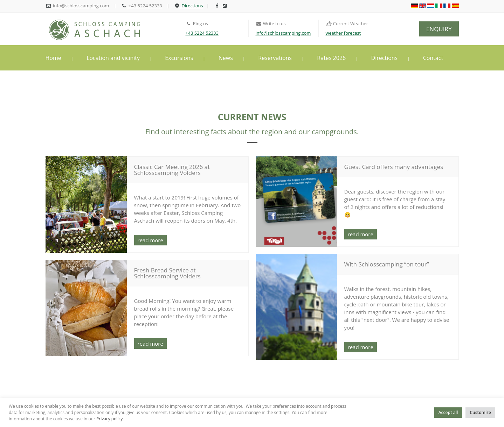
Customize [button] (480, 412)
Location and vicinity (113, 58)
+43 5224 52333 (202, 33)
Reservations (275, 58)
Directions (385, 58)
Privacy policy (109, 419)
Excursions (179, 58)
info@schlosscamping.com (283, 33)
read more (150, 240)
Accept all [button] (448, 412)
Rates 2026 (331, 58)
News (226, 58)
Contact (433, 58)
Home (53, 58)
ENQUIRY (439, 29)
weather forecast (343, 33)
